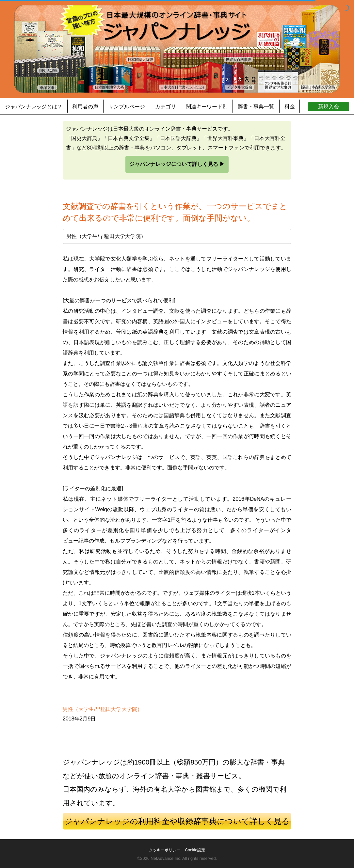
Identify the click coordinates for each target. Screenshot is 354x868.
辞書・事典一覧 (256, 107)
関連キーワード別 (207, 107)
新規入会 (329, 107)
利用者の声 (85, 107)
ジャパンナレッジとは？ (34, 107)
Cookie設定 (195, 850)
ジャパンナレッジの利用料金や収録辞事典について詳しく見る (177, 821)
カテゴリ (166, 107)
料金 (290, 107)
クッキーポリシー (165, 850)
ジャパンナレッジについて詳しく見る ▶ (177, 164)
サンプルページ (127, 107)
